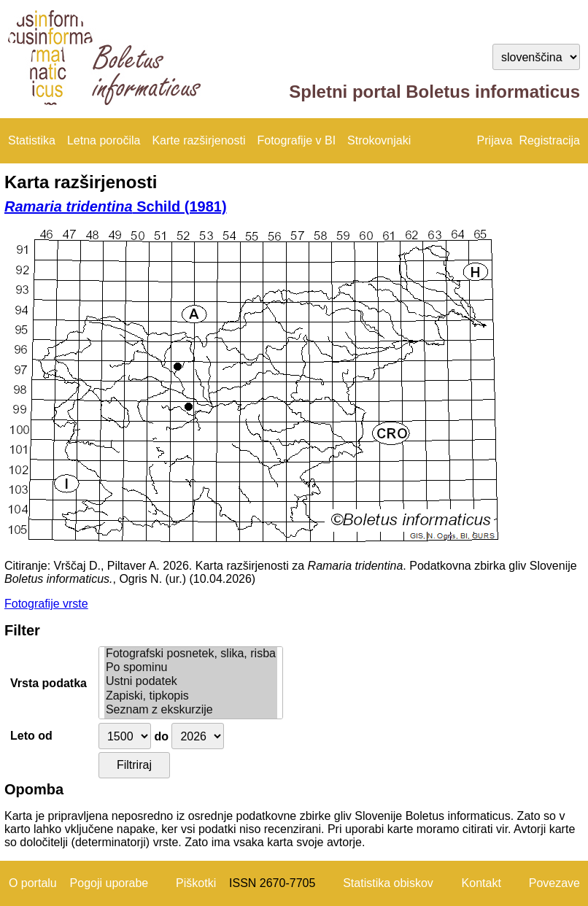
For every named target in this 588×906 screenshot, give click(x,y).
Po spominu (191, 668)
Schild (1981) (116, 206)
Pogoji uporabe (109, 883)
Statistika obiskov (388, 883)
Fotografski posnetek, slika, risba (191, 654)
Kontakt (481, 883)
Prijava (495, 140)
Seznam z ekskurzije (191, 710)
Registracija (549, 140)
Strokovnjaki (379, 140)
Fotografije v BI (296, 140)
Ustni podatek (191, 682)
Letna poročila (104, 140)
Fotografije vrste (46, 604)
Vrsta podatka (49, 683)
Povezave (554, 883)
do (161, 736)
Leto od (31, 736)
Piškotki (196, 883)
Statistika (32, 140)
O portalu (33, 883)
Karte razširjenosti (198, 140)
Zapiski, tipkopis (191, 696)
